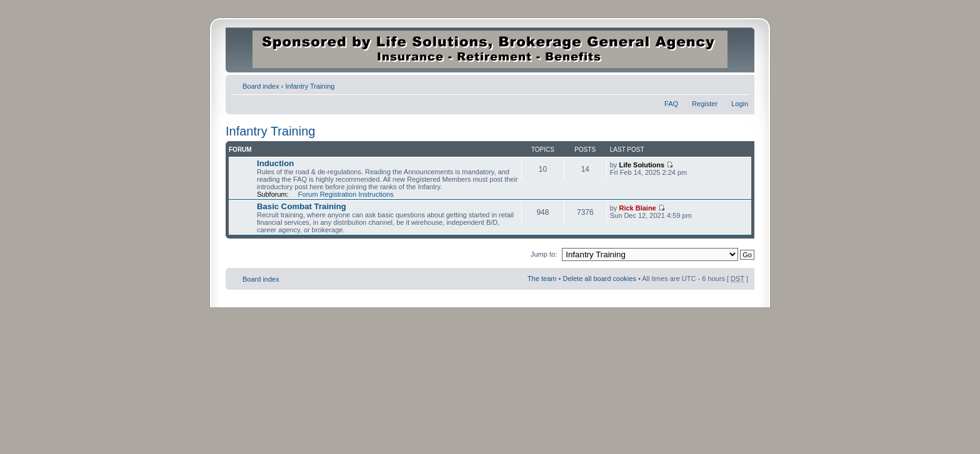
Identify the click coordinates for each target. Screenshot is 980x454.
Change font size (739, 84)
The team (542, 279)
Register (705, 104)
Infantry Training (310, 86)
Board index (261, 86)
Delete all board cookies (599, 279)
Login (740, 104)
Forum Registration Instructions (346, 194)
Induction (275, 163)
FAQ (671, 104)
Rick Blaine (637, 208)
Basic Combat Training (302, 206)
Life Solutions (642, 165)
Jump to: (544, 254)
